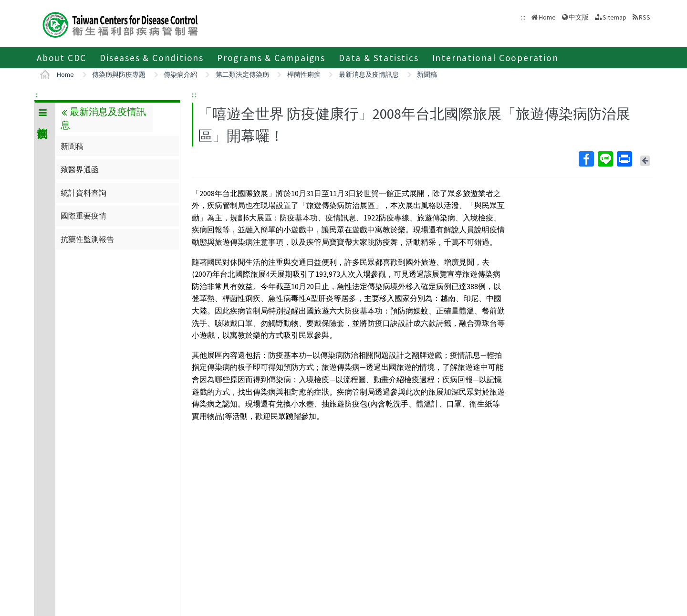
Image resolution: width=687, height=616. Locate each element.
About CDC (62, 58)
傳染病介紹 (180, 74)
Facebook (586, 159)
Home (547, 17)
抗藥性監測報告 (87, 239)
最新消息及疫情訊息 (369, 74)
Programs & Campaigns (271, 58)
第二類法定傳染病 (242, 74)
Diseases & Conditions (152, 58)
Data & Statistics (379, 58)
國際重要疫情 (83, 216)
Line (605, 159)
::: (36, 94)
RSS (645, 17)
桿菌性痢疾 (304, 74)
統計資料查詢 (83, 193)
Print (624, 159)
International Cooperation (495, 58)
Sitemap (614, 17)
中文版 (579, 17)
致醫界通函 (80, 169)
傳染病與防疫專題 (119, 74)
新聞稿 (427, 74)
